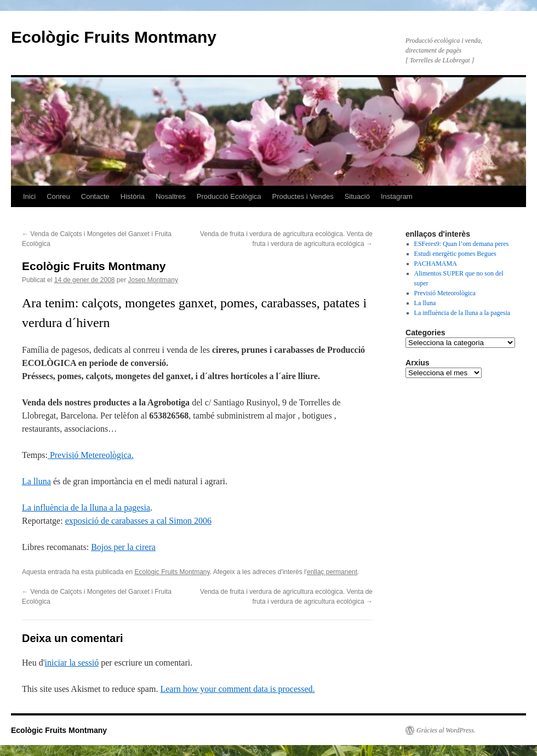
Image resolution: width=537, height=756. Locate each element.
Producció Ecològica (229, 196)
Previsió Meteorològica (445, 293)
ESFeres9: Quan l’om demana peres (462, 244)
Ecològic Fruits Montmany (114, 37)
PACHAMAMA (436, 264)
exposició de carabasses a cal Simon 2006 (138, 521)
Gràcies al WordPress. (446, 730)
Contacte (95, 196)
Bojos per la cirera (123, 547)
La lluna (36, 481)
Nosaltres (171, 196)
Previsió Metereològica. (91, 455)
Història (133, 196)
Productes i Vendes (303, 196)
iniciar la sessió (72, 663)
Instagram (397, 196)
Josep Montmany (153, 280)
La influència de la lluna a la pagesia (86, 508)
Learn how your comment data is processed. (237, 689)
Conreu (58, 196)
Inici (29, 196)
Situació (357, 196)
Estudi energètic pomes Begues (455, 254)
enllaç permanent (332, 572)
